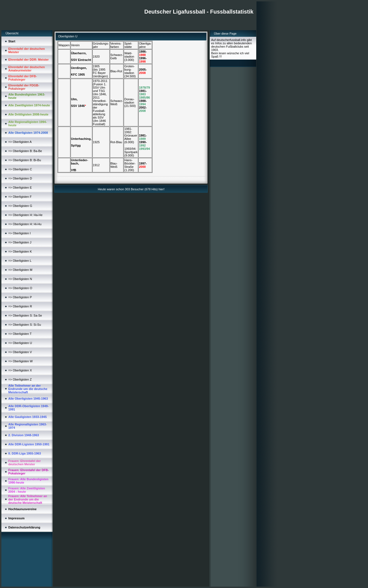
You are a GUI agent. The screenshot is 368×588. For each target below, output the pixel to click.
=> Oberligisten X (20, 370)
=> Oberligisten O (20, 288)
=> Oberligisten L (20, 261)
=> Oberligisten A (20, 142)
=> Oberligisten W (20, 361)
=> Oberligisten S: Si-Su (25, 325)
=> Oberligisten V (20, 352)
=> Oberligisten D (20, 178)
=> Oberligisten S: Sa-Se (25, 315)
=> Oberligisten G (20, 206)
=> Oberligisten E (20, 188)
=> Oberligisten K (20, 251)
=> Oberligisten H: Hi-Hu (25, 224)
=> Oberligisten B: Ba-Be (25, 151)
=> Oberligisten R (20, 306)
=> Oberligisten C (20, 169)
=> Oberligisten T (20, 334)
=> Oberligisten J (20, 242)
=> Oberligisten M (20, 270)
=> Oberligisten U (20, 343)
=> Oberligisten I (20, 233)
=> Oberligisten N (20, 279)
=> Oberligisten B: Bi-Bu (25, 160)
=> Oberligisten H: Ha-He (25, 215)
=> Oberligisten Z (20, 379)
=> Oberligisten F (20, 197)
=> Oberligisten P (20, 297)
